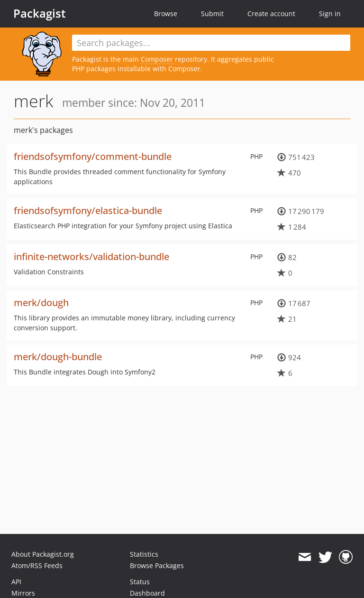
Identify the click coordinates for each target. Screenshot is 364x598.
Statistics (144, 554)
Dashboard (147, 593)
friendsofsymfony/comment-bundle (93, 156)
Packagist (40, 13)
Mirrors (23, 593)
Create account (271, 14)
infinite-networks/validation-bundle (91, 257)
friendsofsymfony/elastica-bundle (88, 210)
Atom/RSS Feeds (37, 565)
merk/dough (41, 303)
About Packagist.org (43, 554)
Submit (212, 14)
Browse (166, 14)
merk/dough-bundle (58, 357)
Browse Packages (157, 565)
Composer (157, 59)
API (16, 582)
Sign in (330, 14)
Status (140, 582)
